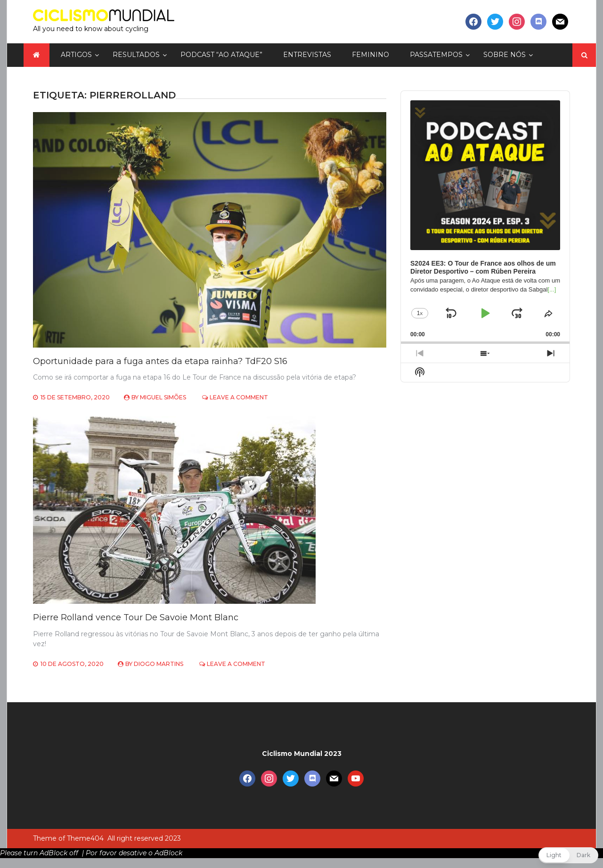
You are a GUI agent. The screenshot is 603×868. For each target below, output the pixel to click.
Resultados (136, 55)
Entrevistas (307, 55)
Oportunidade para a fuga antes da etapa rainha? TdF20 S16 (160, 361)
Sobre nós (505, 55)
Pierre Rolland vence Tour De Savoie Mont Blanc (136, 617)
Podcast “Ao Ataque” (221, 55)
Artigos (76, 55)
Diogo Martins (159, 664)
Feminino (371, 55)
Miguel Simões (163, 397)
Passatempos (436, 55)
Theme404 (85, 838)
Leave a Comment (239, 397)
